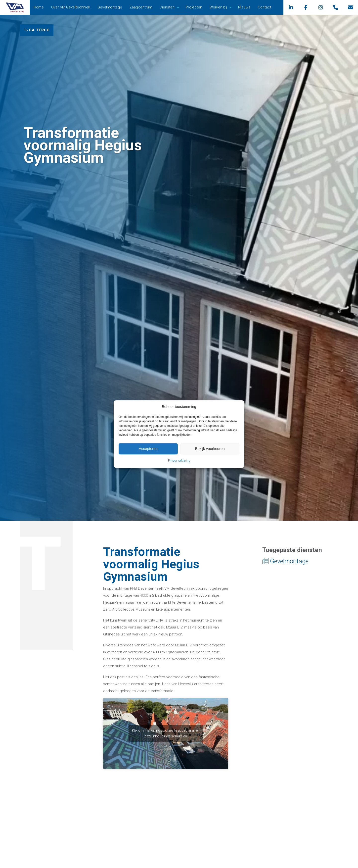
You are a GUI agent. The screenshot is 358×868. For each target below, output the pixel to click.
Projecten (194, 7)
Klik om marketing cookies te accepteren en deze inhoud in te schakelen (166, 733)
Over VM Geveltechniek (71, 7)
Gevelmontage (110, 7)
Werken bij (218, 7)
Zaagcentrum (141, 7)
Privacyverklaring (179, 461)
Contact (265, 7)
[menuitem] (39, 7)
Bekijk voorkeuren (210, 449)
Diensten (167, 7)
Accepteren (148, 449)
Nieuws (244, 7)
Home (39, 7)
